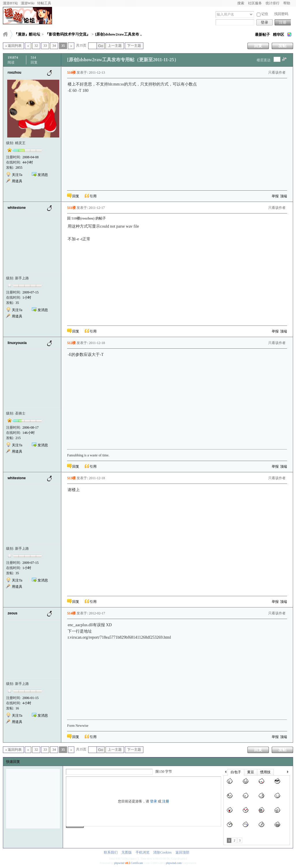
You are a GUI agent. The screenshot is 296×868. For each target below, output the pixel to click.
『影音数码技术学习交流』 (68, 34)
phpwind (119, 863)
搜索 (241, 3)
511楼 (71, 208)
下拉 (251, 14)
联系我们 (111, 852)
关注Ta (17, 175)
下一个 (289, 773)
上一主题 (115, 46)
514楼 (71, 613)
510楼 (71, 73)
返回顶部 (182, 852)
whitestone (17, 208)
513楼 (71, 478)
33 (45, 46)
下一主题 (134, 46)
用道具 (17, 181)
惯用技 (265, 772)
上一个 (226, 773)
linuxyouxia (17, 343)
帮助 (287, 3)
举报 (275, 196)
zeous (12, 613)
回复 (258, 46)
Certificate (137, 863)
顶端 (284, 196)
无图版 (127, 852)
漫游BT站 (10, 3)
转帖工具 (44, 3)
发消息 (43, 175)
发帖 (282, 46)
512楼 (71, 343)
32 (36, 46)
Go (101, 46)
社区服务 (255, 3)
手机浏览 (143, 852)
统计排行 (273, 3)
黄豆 (251, 772)
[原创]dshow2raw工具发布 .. (119, 34)
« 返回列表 (13, 46)
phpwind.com (174, 863)
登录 (264, 22)
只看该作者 (277, 73)
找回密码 (281, 14)
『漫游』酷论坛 (27, 34)
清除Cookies (162, 852)
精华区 (279, 35)
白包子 (236, 772)
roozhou (14, 73)
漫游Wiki (28, 3)
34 (54, 46)
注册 (283, 22)
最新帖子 (262, 35)
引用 (93, 196)
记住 (262, 14)
